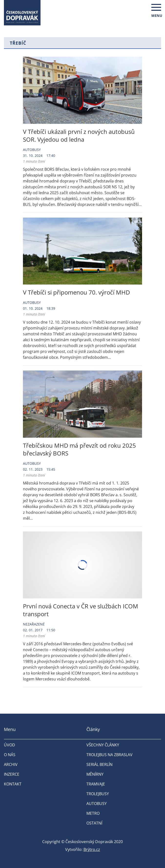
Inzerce (12, 774)
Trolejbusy (98, 794)
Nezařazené (34, 624)
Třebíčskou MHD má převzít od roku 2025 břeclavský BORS (79, 449)
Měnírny (95, 774)
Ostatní (94, 823)
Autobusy (32, 150)
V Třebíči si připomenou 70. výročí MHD (76, 292)
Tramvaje (96, 784)
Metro (93, 813)
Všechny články (103, 745)
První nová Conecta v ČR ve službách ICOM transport (81, 610)
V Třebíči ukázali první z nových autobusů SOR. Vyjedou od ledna (79, 135)
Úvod (10, 745)
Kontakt (13, 784)
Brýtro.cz (92, 849)
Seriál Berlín (99, 764)
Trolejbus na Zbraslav (109, 755)
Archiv (11, 764)
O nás (10, 755)
